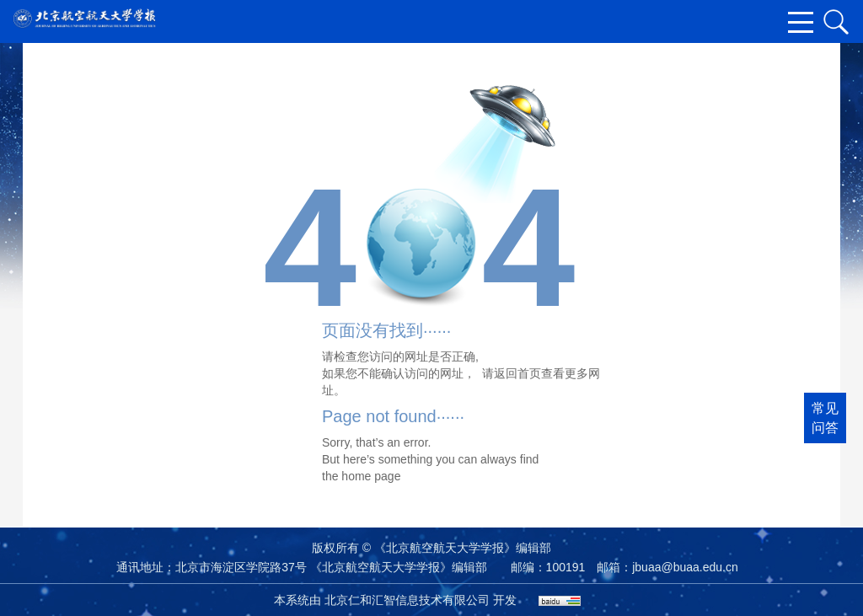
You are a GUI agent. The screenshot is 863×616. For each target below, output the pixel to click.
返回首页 (517, 373)
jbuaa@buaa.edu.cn (685, 567)
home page (371, 476)
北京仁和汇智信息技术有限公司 (407, 600)
